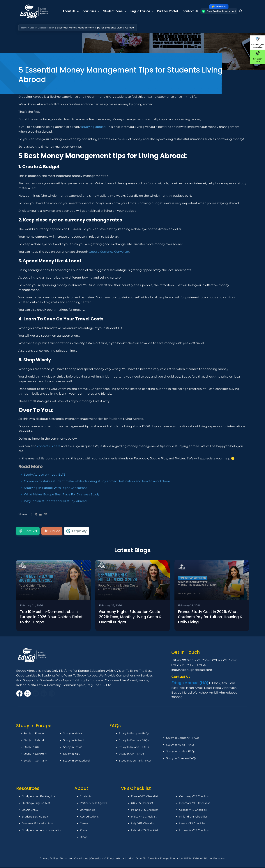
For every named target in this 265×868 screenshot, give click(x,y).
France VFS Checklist (145, 797)
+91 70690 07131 (183, 662)
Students (86, 797)
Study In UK (31, 748)
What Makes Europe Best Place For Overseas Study (62, 494)
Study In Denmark (35, 755)
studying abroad (93, 127)
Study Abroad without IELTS (45, 475)
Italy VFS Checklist (143, 825)
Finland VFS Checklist (193, 818)
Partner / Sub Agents (93, 804)
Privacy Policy (49, 860)
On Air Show (30, 811)
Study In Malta (72, 735)
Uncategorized (49, 28)
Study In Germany (35, 762)
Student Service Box (35, 818)
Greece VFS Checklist (193, 811)
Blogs (34, 28)
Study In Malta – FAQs (180, 746)
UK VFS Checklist (142, 804)
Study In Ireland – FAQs (134, 748)
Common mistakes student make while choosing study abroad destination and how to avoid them (97, 481)
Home (25, 28)
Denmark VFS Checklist (195, 804)
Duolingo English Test (36, 804)
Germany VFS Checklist (194, 797)
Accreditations (90, 818)
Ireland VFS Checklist (145, 831)
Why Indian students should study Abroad (55, 501)
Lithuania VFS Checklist (194, 831)
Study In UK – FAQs (131, 755)
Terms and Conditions (74, 860)
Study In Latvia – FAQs (181, 752)
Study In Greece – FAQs (181, 759)
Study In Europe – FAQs (134, 735)
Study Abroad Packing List (39, 797)
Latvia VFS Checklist (192, 825)
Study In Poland (73, 741)
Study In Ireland (34, 741)
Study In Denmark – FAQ (135, 762)
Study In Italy (72, 755)
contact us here (49, 446)
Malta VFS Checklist (144, 818)
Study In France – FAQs (134, 741)
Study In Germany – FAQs (183, 739)
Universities (87, 811)
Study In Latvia (73, 748)
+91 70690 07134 (194, 666)
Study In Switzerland (76, 762)
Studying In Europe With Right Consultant (55, 488)
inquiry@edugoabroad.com (192, 671)
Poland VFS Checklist (145, 811)
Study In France (34, 735)
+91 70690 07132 (209, 662)
